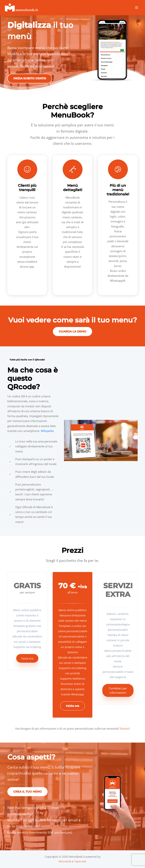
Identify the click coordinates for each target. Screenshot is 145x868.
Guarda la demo (72, 331)
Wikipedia (47, 431)
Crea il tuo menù (27, 792)
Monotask (65, 861)
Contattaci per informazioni (118, 690)
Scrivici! (125, 728)
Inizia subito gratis (30, 78)
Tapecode (80, 861)
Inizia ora (27, 658)
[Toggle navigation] (137, 8)
